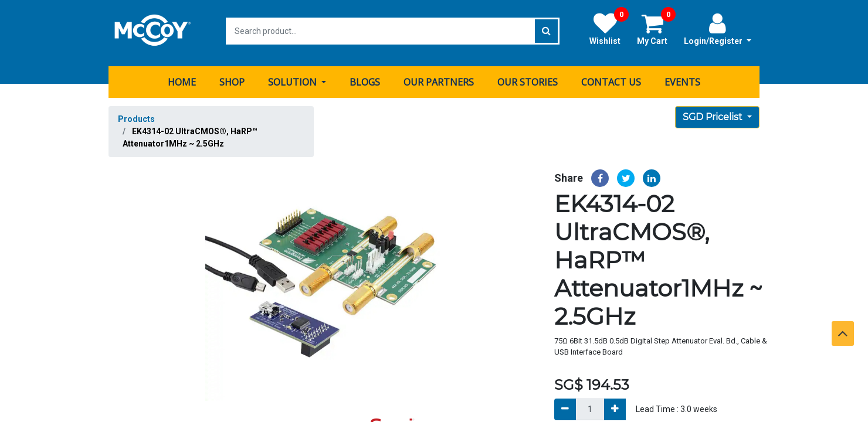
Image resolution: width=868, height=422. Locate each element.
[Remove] (565, 405)
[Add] (615, 405)
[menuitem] (182, 78)
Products (136, 115)
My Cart (656, 29)
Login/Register (718, 29)
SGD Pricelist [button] (714, 113)
